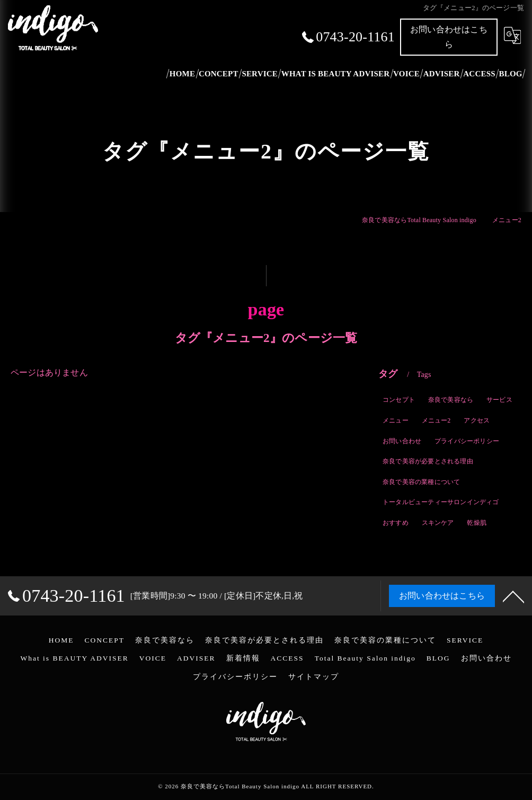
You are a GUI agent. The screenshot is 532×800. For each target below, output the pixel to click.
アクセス (477, 421)
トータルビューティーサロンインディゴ (441, 503)
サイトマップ (314, 677)
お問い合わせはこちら (449, 37)
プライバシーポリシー (467, 442)
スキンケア (438, 524)
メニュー (396, 421)
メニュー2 (436, 421)
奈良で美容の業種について (421, 483)
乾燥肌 (477, 524)
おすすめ (396, 524)
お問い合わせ (402, 442)
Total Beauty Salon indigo (365, 658)
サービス (499, 401)
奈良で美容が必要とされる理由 (428, 462)
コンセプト (399, 401)
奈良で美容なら (451, 401)
